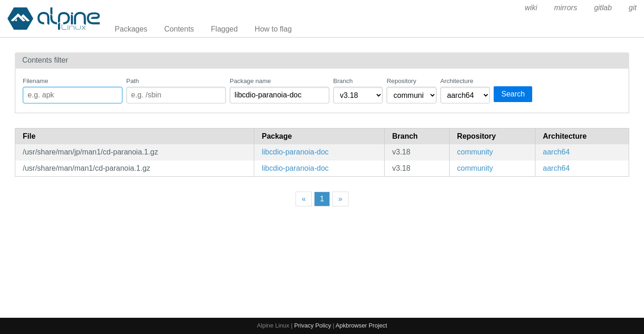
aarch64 (556, 152)
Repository (401, 81)
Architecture (457, 81)
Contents (179, 29)
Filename (35, 81)
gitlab (603, 8)
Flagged (225, 29)
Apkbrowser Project (361, 325)
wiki (531, 8)
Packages (131, 29)
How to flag (273, 29)
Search (513, 94)
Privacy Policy (313, 325)
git (633, 8)
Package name (250, 81)
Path (132, 81)
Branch (343, 81)
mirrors (566, 8)
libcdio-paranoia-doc (295, 152)
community (475, 152)
